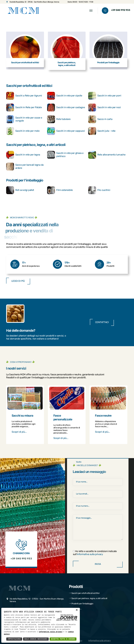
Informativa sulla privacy (100, 641)
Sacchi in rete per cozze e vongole (24, 119)
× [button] (77, 610)
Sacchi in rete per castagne (66, 108)
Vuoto (79, 462)
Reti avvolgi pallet (20, 190)
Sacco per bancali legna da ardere (25, 167)
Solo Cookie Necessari (36, 639)
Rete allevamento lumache (107, 155)
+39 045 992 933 (121, 10)
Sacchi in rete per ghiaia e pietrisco (65, 155)
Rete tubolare (59, 119)
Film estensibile (60, 190)
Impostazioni (14, 639)
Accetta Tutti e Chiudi (63, 639)
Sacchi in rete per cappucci (66, 131)
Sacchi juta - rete (102, 131)
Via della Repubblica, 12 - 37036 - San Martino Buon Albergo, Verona (33, 2)
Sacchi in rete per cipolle (65, 96)
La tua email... (82, 494)
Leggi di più (18, 281)
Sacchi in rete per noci (104, 108)
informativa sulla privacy (90, 554)
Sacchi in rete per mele (23, 131)
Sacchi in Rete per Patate (24, 108)
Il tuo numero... (83, 506)
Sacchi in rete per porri (105, 96)
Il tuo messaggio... (84, 518)
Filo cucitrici (99, 190)
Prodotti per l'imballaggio (25, 180)
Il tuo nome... (82, 482)
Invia (98, 564)
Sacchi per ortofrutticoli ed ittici (29, 86)
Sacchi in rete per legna (23, 155)
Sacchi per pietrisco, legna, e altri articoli (36, 145)
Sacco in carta (100, 119)
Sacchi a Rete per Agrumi (24, 96)
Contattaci (102, 322)
